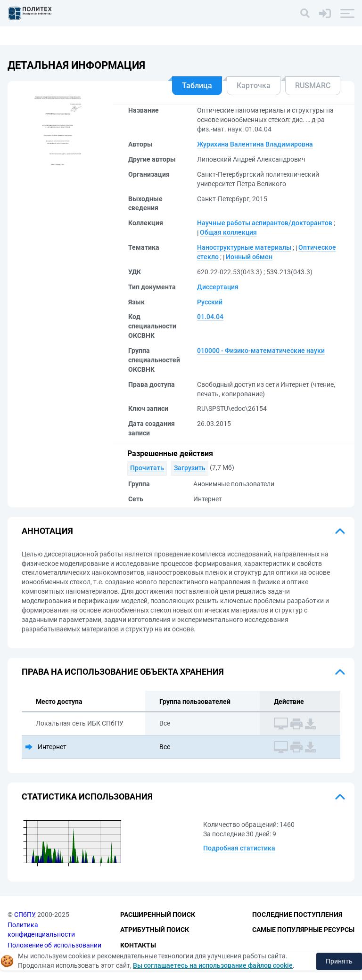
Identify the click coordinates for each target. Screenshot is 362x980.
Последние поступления (297, 915)
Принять (339, 961)
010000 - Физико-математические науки (261, 351)
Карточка (254, 86)
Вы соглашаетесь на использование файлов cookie (213, 965)
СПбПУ (24, 915)
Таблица (197, 86)
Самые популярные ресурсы (303, 930)
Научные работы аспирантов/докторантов (265, 223)
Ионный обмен (249, 257)
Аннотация (47, 531)
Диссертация (218, 287)
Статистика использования (87, 796)
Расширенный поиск (158, 915)
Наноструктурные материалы (244, 247)
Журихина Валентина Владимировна (255, 144)
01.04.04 (210, 317)
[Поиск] (305, 13)
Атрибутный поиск (155, 930)
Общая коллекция (228, 232)
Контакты (138, 945)
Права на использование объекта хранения (123, 672)
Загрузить (190, 468)
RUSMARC (313, 86)
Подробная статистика (239, 848)
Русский (210, 302)
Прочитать (147, 468)
